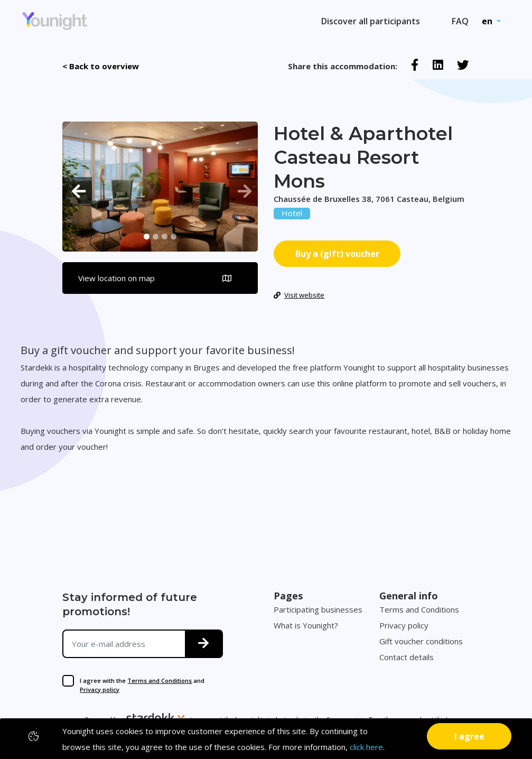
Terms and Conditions (160, 681)
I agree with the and (142, 685)
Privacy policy (100, 689)
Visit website (299, 295)
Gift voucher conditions (421, 641)
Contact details (407, 657)
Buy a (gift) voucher (337, 254)
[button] (77, 192)
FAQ (460, 21)
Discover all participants (371, 21)
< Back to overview (101, 66)
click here (366, 747)
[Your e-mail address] (124, 644)
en (488, 21)
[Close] (469, 736)
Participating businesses (318, 609)
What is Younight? (306, 625)
